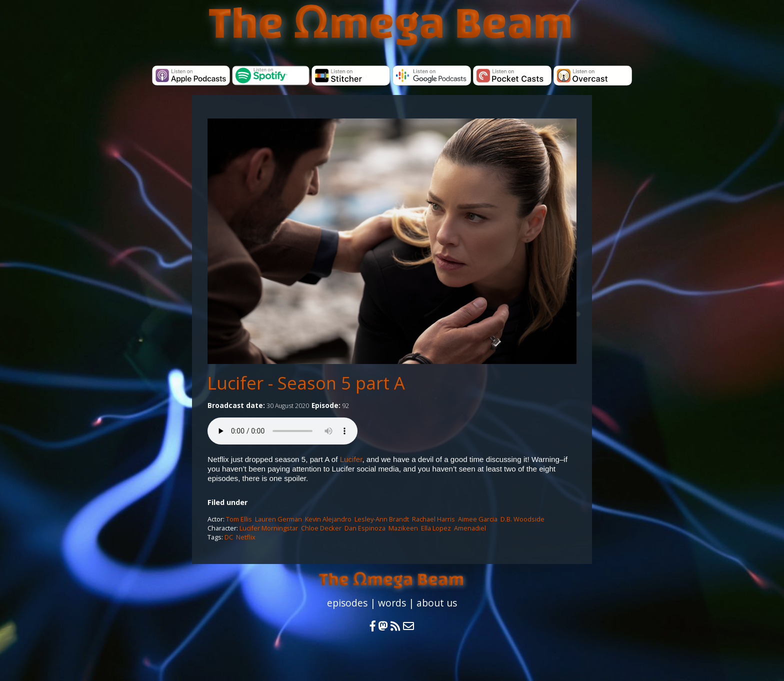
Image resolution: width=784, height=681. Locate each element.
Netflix (246, 537)
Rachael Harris (433, 519)
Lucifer (351, 459)
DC (229, 537)
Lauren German (278, 519)
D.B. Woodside (522, 519)
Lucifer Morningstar (269, 528)
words (392, 603)
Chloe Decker (321, 528)
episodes (347, 603)
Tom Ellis (239, 519)
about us (437, 603)
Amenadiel (470, 528)
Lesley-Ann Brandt (382, 519)
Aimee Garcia (478, 519)
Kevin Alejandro (328, 519)
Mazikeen (403, 528)
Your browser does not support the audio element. (282, 431)
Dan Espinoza (365, 528)
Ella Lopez (436, 528)
